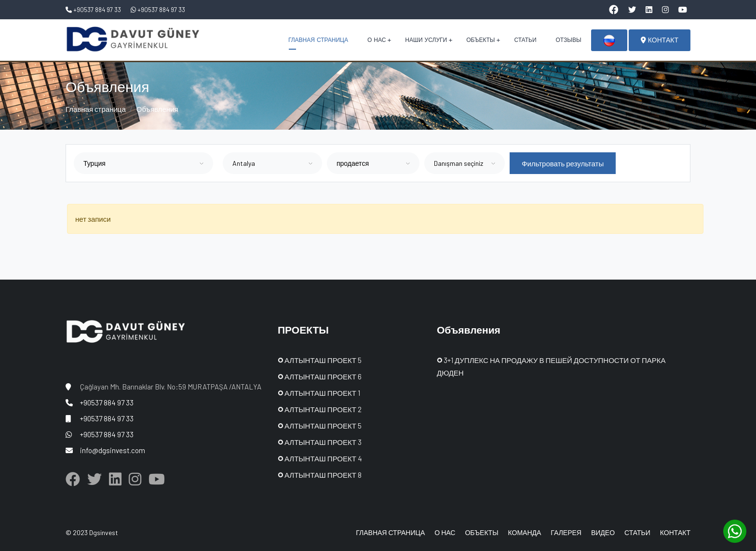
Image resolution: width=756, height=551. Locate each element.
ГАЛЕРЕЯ (566, 532)
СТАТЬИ (525, 40)
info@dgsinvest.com (113, 450)
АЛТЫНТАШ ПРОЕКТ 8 (320, 475)
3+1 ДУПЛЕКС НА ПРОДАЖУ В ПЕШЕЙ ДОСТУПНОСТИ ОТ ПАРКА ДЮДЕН (551, 366)
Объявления (157, 109)
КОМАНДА (525, 532)
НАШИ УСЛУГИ (426, 40)
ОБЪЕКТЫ (480, 40)
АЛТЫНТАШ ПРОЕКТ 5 (320, 360)
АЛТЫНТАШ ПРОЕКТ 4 (320, 458)
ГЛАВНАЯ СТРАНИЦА (318, 40)
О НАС (377, 40)
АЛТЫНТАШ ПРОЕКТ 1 (319, 393)
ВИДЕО (603, 532)
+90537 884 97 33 (93, 10)
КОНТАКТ (660, 40)
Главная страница (96, 109)
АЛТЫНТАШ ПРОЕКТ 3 (320, 442)
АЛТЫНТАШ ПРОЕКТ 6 (320, 376)
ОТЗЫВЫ (569, 40)
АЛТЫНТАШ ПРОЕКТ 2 (320, 409)
